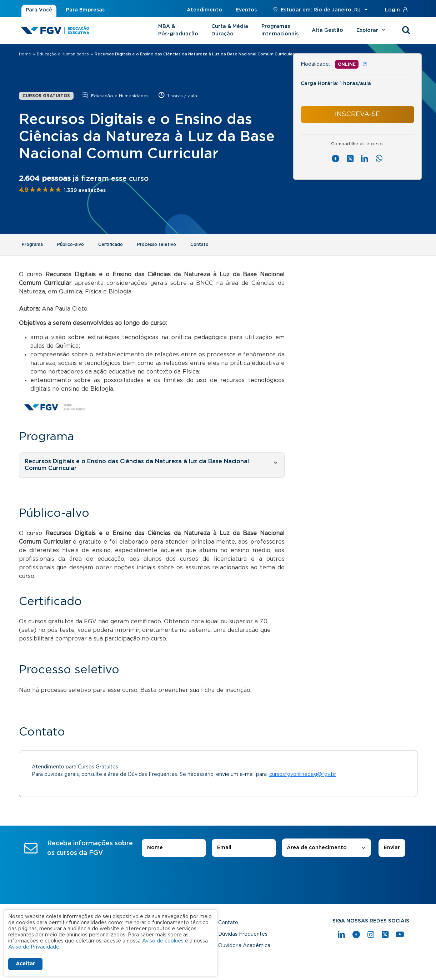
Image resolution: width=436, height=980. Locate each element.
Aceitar (25, 964)
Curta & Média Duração (230, 30)
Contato (199, 244)
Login (398, 10)
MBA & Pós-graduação (178, 30)
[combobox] (326, 848)
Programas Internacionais (280, 30)
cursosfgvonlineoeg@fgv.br (303, 774)
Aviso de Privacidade (34, 947)
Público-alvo (71, 244)
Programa (32, 244)
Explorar (372, 30)
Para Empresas (85, 10)
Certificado (111, 244)
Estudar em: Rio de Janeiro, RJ (321, 10)
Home (25, 54)
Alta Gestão (327, 30)
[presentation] (218, 877)
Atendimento (204, 10)
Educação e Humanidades (63, 54)
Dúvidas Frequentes (243, 934)
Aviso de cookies (163, 941)
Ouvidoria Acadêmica (244, 946)
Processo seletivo (157, 244)
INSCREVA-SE (357, 114)
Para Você (39, 10)
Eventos (246, 10)
